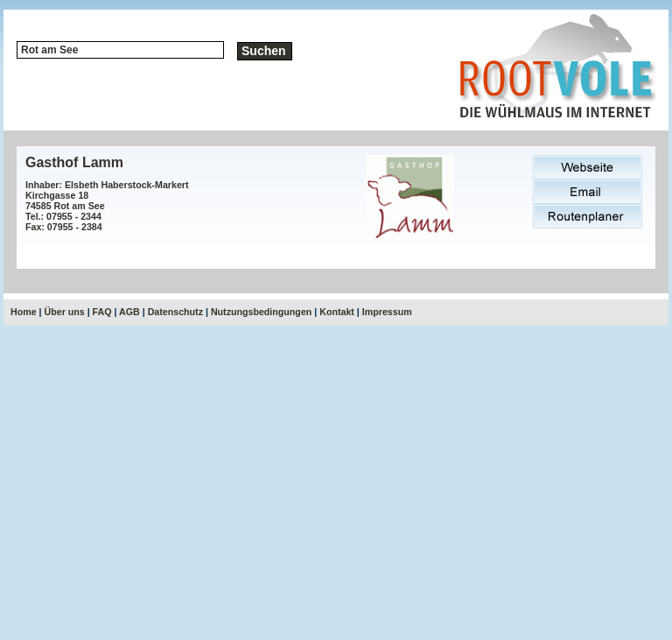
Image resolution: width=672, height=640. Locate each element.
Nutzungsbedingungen (261, 312)
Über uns (65, 312)
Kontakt (337, 312)
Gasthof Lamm (74, 162)
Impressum (387, 312)
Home (24, 312)
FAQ (102, 312)
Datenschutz (175, 312)
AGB (129, 312)
